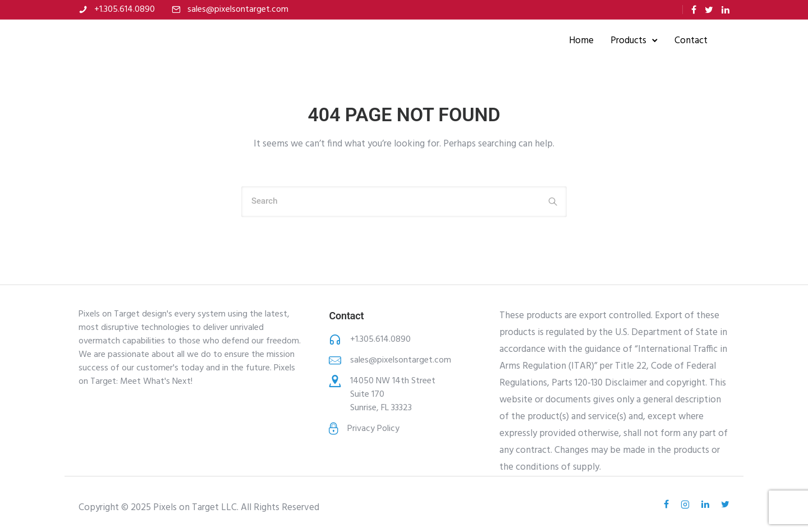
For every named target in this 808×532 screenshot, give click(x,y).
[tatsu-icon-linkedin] (726, 10)
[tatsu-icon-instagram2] (687, 505)
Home (581, 41)
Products (628, 41)
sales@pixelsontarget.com (238, 10)
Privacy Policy (373, 429)
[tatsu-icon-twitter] (709, 10)
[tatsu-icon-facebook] (694, 10)
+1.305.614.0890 (125, 10)
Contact (690, 41)
